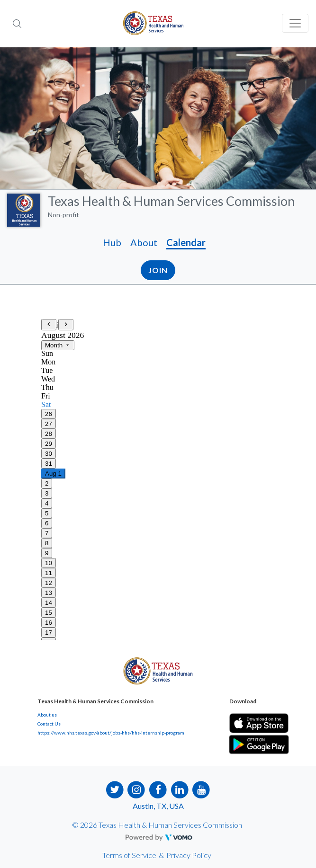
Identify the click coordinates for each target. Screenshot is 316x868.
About (144, 242)
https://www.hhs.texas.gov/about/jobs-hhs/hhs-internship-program (111, 733)
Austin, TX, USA (158, 806)
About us (47, 715)
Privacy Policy (189, 855)
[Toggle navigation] (295, 23)
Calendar (186, 242)
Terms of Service (129, 855)
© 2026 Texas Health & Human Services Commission (157, 825)
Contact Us (49, 724)
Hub (112, 242)
